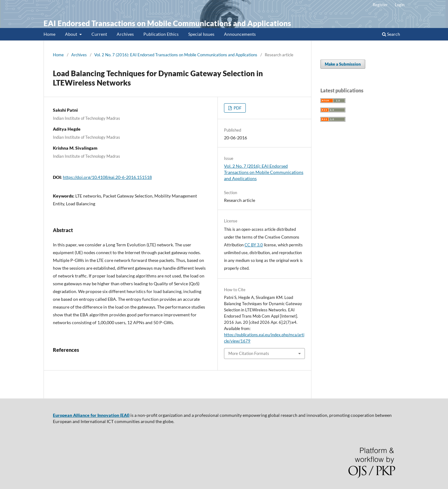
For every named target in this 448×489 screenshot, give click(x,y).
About (72, 34)
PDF (237, 108)
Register (380, 5)
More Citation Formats (249, 353)
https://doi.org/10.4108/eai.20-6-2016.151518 (107, 177)
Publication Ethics (161, 34)
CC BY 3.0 (254, 245)
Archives (125, 34)
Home (49, 34)
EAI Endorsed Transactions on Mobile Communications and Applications (167, 23)
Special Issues (201, 34)
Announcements (240, 34)
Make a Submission (343, 64)
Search (391, 34)
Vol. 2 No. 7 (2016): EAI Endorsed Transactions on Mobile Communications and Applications (176, 55)
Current (99, 34)
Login (400, 5)
